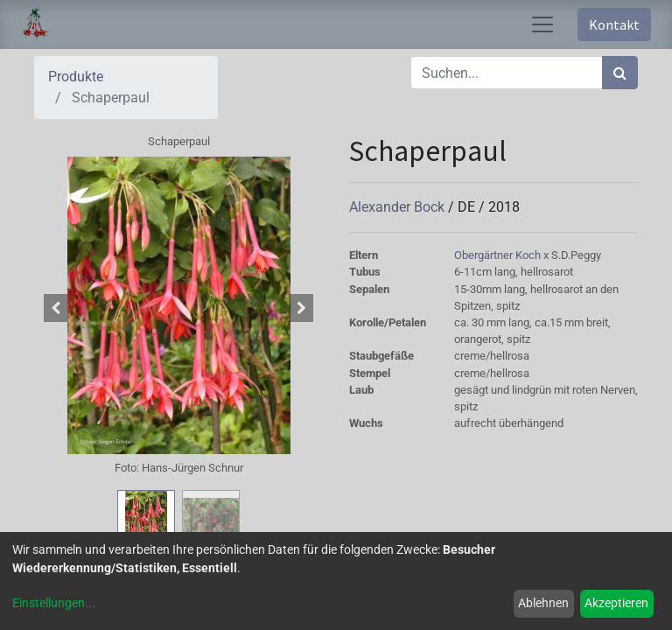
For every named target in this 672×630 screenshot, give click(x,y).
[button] (56, 308)
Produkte (76, 77)
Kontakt (614, 24)
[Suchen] (620, 73)
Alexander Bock (399, 207)
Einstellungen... (54, 603)
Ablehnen (543, 603)
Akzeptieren (616, 603)
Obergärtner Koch (499, 255)
